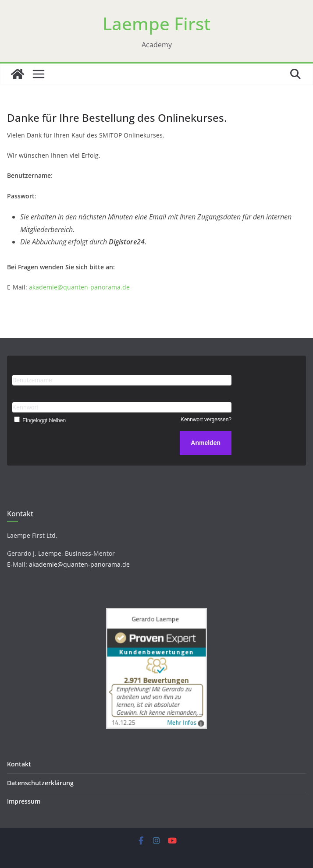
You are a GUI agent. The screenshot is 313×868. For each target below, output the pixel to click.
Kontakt (19, 764)
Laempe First (156, 23)
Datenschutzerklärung (40, 783)
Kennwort (25, 407)
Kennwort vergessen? (206, 420)
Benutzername (32, 380)
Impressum (24, 801)
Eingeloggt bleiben (39, 420)
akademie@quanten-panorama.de (79, 287)
